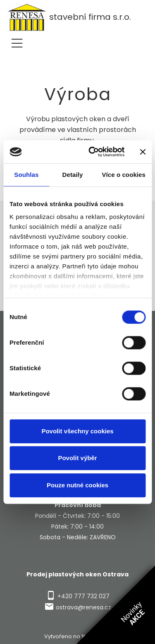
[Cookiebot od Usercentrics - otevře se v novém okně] (92, 152)
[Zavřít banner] (143, 152)
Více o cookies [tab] (124, 175)
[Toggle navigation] (17, 42)
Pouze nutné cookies (77, 485)
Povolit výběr (77, 458)
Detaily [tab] (73, 175)
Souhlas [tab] (26, 175)
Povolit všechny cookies (77, 431)
